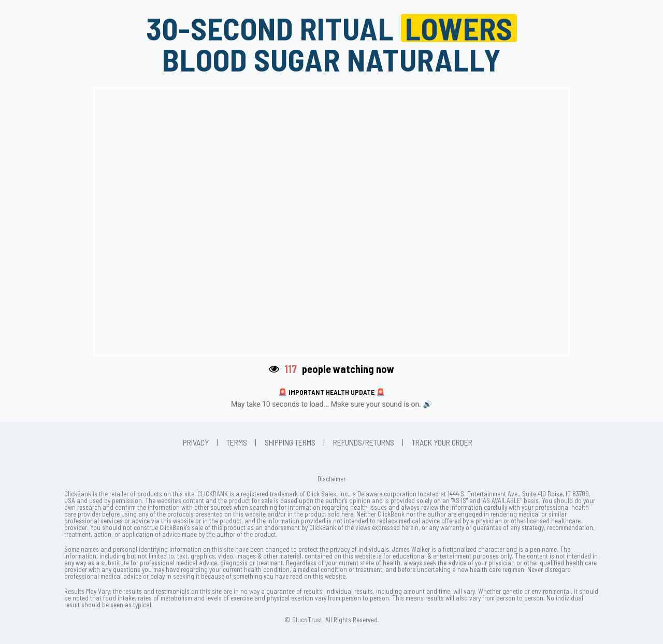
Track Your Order (442, 442)
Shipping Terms (290, 442)
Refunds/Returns (364, 442)
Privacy (196, 442)
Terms (237, 442)
